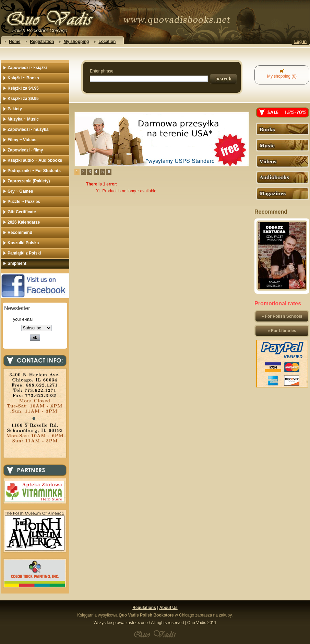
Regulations (144, 608)
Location (107, 42)
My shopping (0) (282, 76)
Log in (300, 42)
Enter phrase (102, 71)
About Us (168, 608)
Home (15, 42)
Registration (42, 42)
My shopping (76, 42)
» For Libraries (282, 331)
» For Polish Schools (282, 316)
